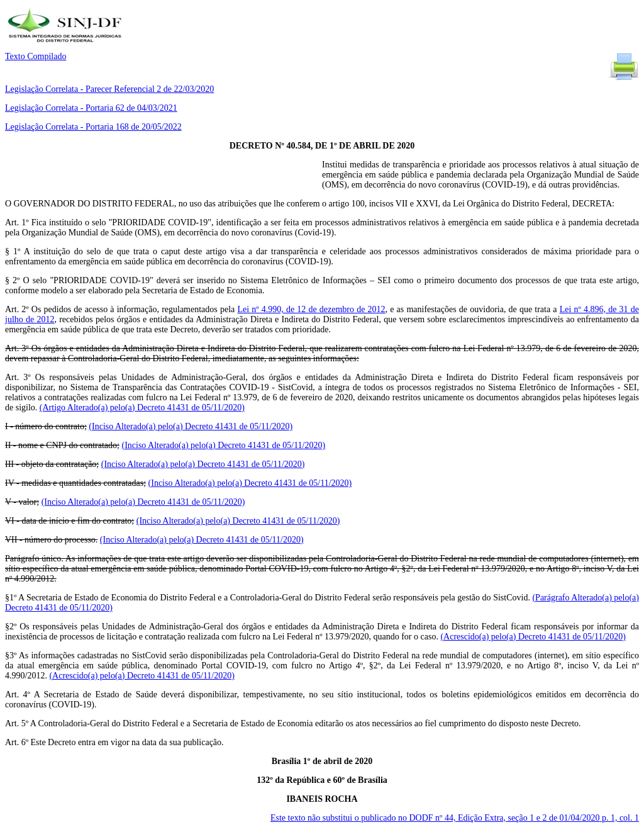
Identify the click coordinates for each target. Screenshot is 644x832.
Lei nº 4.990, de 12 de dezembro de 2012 (311, 309)
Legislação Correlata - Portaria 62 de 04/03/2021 (91, 108)
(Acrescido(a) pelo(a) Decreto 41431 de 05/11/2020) (533, 637)
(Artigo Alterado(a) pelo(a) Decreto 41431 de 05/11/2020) (142, 408)
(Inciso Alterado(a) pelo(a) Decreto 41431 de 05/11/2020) (191, 426)
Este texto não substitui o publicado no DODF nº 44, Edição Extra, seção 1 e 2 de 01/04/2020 (455, 818)
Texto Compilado (36, 56)
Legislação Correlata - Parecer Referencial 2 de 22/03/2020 (109, 89)
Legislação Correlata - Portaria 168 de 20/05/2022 (93, 127)
